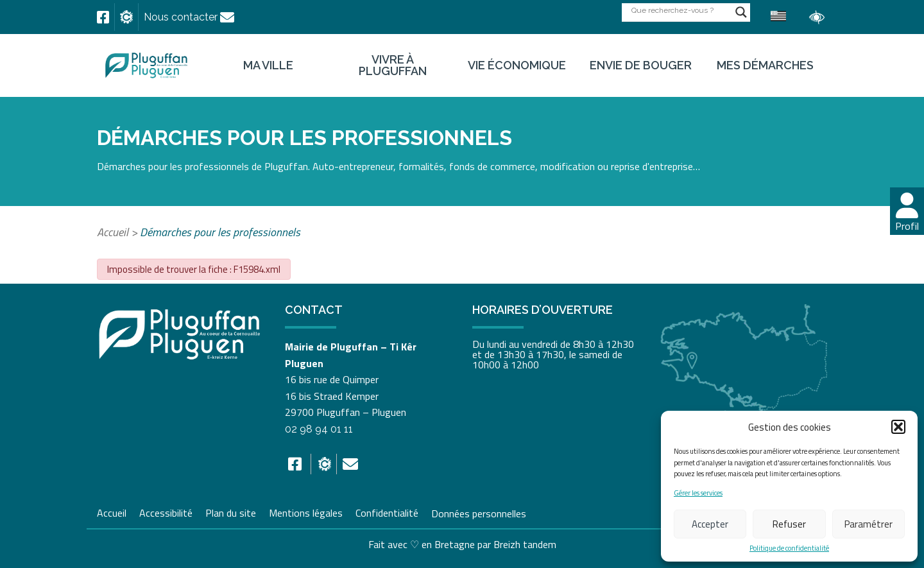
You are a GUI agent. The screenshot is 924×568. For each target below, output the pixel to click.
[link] (103, 17)
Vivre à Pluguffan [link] (393, 65)
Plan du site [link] (231, 512)
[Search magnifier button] (741, 12)
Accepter (710, 524)
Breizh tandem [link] (525, 544)
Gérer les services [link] (698, 493)
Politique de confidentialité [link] (789, 548)
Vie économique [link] (517, 65)
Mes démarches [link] (765, 65)
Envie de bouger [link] (641, 65)
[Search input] (680, 10)
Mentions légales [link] (306, 512)
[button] (898, 427)
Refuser (789, 524)
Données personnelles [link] (479, 513)
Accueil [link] (113, 232)
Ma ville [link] (268, 65)
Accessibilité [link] (166, 512)
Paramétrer (868, 524)
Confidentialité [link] (387, 512)
